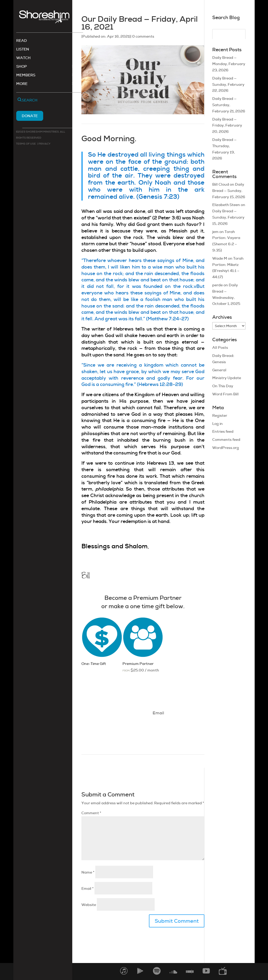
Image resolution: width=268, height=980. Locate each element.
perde (217, 285)
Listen (23, 50)
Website (89, 905)
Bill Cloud (221, 184)
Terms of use (26, 144)
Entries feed (223, 431)
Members (26, 76)
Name (88, 872)
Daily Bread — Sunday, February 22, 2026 (228, 84)
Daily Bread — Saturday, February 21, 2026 (229, 105)
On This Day (223, 386)
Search (30, 101)
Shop (22, 67)
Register (220, 415)
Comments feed (226, 440)
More (22, 84)
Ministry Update (227, 378)
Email (88, 888)
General (219, 370)
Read (22, 41)
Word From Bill (225, 394)
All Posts (220, 347)
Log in (217, 424)
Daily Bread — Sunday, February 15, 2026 (229, 191)
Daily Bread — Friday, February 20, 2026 (227, 126)
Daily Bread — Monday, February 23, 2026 (229, 64)
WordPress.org (226, 448)
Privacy (44, 144)
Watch (23, 59)
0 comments (143, 36)
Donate (30, 116)
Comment (91, 813)
